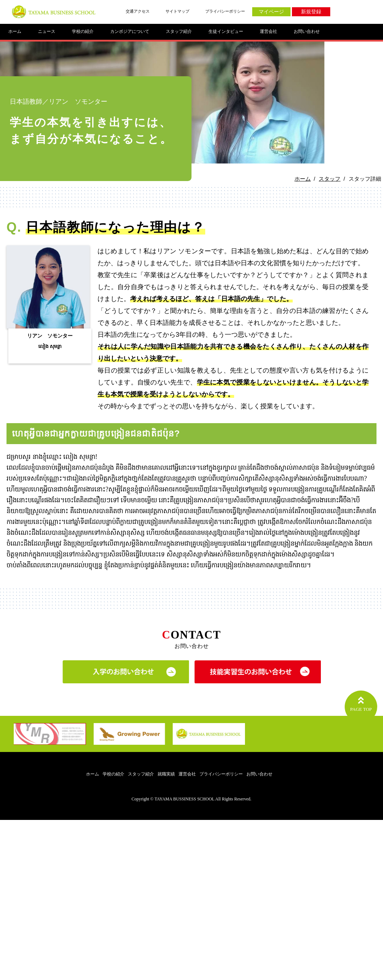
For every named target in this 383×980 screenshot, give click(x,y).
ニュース (47, 31)
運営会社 (268, 31)
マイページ (271, 12)
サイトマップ (177, 11)
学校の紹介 (83, 31)
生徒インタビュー (226, 31)
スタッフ (330, 179)
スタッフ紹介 (179, 31)
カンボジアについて (130, 31)
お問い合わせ (307, 31)
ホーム (15, 31)
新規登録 (311, 12)
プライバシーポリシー (225, 11)
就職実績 (166, 774)
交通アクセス (138, 11)
